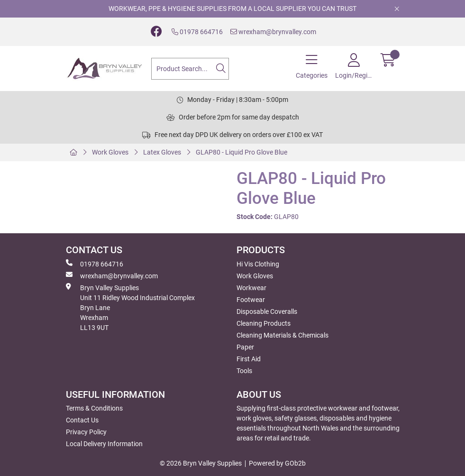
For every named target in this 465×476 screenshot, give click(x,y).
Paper (245, 347)
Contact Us (82, 420)
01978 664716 (197, 32)
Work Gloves (110, 152)
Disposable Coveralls (267, 311)
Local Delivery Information (104, 444)
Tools (244, 371)
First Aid (249, 359)
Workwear (251, 288)
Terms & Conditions (94, 408)
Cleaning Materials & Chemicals (283, 335)
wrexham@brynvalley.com (273, 32)
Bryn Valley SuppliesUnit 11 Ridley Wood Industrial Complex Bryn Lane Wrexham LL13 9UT (130, 307)
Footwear (251, 300)
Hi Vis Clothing (258, 264)
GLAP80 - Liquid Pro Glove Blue (242, 152)
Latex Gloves (162, 152)
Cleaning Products (264, 323)
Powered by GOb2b (277, 463)
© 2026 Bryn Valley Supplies (201, 463)
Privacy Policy (86, 432)
